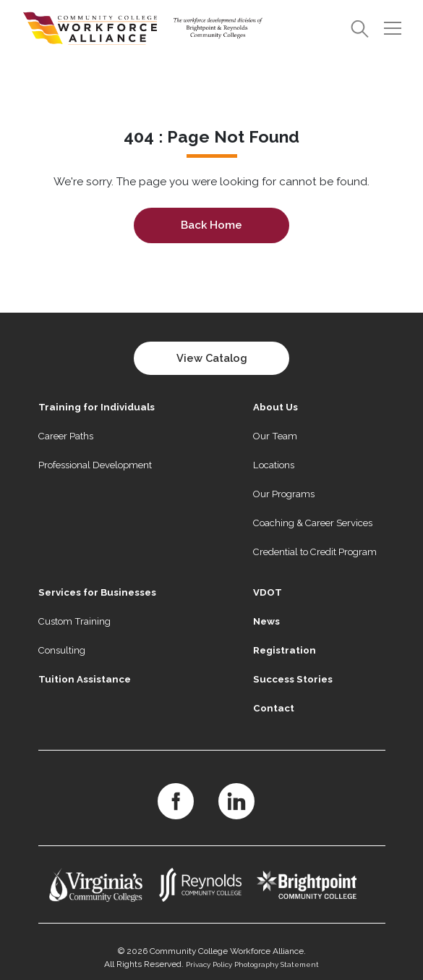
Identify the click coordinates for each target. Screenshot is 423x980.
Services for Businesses (97, 592)
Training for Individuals (97, 407)
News (266, 621)
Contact (274, 708)
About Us (275, 407)
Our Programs (284, 494)
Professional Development (95, 465)
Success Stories (293, 679)
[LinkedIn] (236, 801)
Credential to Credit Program (315, 552)
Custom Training (74, 621)
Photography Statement (277, 964)
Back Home (211, 225)
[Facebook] (176, 801)
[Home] (143, 28)
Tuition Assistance (85, 679)
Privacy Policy (209, 964)
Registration (285, 650)
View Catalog (212, 358)
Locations (274, 465)
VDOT (268, 592)
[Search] (360, 29)
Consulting (62, 650)
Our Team (275, 436)
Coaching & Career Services (313, 523)
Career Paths (66, 436)
